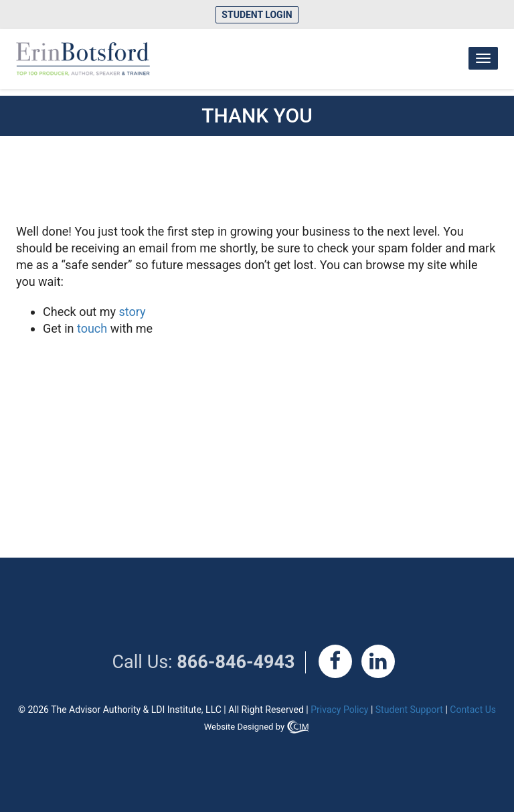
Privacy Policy (339, 710)
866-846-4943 (236, 662)
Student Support (409, 710)
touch (92, 328)
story (133, 312)
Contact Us (473, 710)
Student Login (257, 15)
